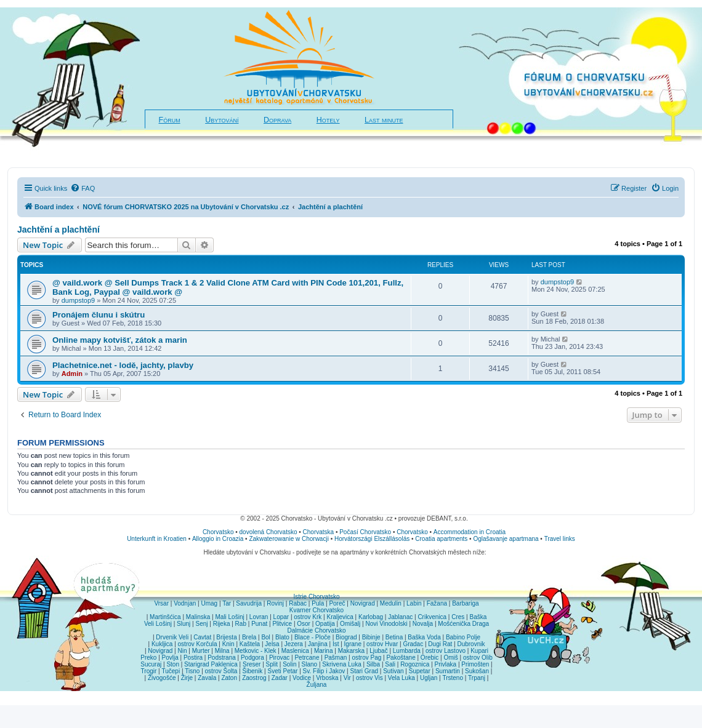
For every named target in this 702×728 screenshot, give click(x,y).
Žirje (187, 678)
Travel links (560, 539)
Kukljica (162, 644)
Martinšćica (165, 617)
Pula (318, 603)
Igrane (353, 644)
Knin (228, 644)
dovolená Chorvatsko (268, 532)
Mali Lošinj (229, 617)
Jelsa (272, 644)
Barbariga (465, 603)
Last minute (384, 120)
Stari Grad (364, 671)
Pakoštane (401, 658)
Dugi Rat (440, 644)
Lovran (259, 617)
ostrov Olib (478, 658)
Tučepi (171, 671)
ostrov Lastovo (446, 651)
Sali (390, 664)
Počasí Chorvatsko (365, 532)
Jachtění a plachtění (58, 230)
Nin (182, 651)
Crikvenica (432, 617)
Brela (249, 637)
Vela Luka (401, 678)
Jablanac (400, 617)
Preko (148, 658)
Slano (310, 664)
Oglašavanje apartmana (506, 539)
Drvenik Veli (172, 637)
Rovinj (275, 603)
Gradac (413, 644)
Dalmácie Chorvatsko (316, 630)
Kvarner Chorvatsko (317, 610)
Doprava (277, 120)
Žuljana (317, 685)
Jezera (294, 644)
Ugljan (429, 678)
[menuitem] (83, 188)
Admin (72, 374)
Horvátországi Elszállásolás (372, 539)
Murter (201, 651)
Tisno (192, 671)
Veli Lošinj (158, 624)
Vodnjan (185, 603)
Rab (241, 624)
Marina (324, 651)
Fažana (437, 603)
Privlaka (446, 664)
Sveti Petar (283, 671)
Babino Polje (463, 637)
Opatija (325, 624)
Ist (336, 644)
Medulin (391, 603)
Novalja (423, 624)
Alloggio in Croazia (218, 539)
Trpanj (477, 678)
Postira (193, 658)
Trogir (149, 671)
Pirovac (279, 658)
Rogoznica (415, 664)
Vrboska (327, 678)
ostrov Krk (308, 617)
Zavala (207, 678)
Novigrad (363, 603)
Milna (222, 651)
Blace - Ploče (313, 637)
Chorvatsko (218, 532)
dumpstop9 (78, 300)
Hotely (328, 120)
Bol (265, 637)
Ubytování (222, 120)
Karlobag (371, 617)
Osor (304, 624)
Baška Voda (424, 637)
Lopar (281, 617)
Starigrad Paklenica (211, 664)
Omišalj (350, 624)
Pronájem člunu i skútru (99, 315)
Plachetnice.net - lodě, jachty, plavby (123, 365)
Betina (394, 637)
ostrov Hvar (382, 644)
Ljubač (378, 651)
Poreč (337, 603)
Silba (373, 664)
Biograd (346, 637)
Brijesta (226, 637)
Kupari (479, 651)
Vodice (302, 678)
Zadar (280, 678)
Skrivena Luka (341, 664)
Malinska (198, 617)
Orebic (430, 658)
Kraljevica (340, 617)
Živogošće (162, 678)
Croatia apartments (441, 539)
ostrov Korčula (198, 644)
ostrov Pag (366, 658)
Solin (289, 664)
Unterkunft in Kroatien (157, 539)
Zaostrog (254, 678)
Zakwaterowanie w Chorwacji (289, 539)
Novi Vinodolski (386, 624)
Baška (478, 617)
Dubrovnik (471, 644)
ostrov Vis (369, 678)
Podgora (252, 658)
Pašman (336, 658)
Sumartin (448, 671)
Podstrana (222, 658)
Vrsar (161, 603)
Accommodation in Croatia (470, 532)
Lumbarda (407, 651)
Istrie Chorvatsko (316, 597)
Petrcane (307, 658)
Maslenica (295, 651)
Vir (347, 678)
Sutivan (393, 671)
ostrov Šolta (221, 671)
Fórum (170, 120)
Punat (259, 624)
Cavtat (202, 637)
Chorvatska (319, 532)
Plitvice (282, 624)
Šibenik (253, 671)
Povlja (170, 658)
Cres (458, 617)
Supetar (420, 671)
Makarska (351, 651)
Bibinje (371, 637)
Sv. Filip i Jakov (324, 671)
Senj (201, 624)
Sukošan (477, 671)
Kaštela (250, 644)
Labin (414, 603)
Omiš (450, 658)
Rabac (298, 603)
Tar (227, 603)
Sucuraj (151, 664)
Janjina (318, 644)
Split (272, 664)
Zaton (229, 678)
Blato (282, 637)
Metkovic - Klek (256, 651)
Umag (209, 603)
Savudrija (249, 603)
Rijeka (222, 624)
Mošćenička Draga (463, 624)
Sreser (252, 664)
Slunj (184, 624)
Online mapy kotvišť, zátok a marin (120, 340)
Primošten (475, 664)
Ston (173, 664)
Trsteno (453, 678)
